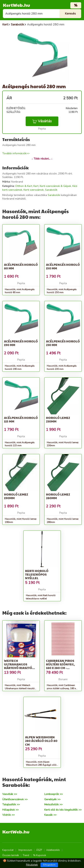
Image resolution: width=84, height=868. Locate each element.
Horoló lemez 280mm (58, 496)
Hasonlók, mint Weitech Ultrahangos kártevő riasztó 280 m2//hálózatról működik (20, 688)
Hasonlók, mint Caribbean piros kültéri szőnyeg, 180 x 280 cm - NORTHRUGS (61, 688)
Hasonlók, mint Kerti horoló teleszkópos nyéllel (41, 597)
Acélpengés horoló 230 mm (63, 343)
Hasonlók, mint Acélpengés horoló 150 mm (62, 291)
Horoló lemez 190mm (16, 496)
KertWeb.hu (16, 5)
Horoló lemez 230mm (58, 419)
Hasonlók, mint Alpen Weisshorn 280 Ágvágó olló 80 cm (41, 765)
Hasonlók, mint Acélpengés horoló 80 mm (20, 291)
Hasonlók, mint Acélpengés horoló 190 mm (20, 367)
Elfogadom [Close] (49, 865)
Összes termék (11, 855)
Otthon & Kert (24, 186)
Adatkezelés (53, 850)
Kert (36, 186)
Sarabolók (51, 190)
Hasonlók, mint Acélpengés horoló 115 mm (20, 444)
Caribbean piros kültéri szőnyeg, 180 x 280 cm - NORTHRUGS (60, 666)
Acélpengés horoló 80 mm (21, 266)
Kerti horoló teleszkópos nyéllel (37, 574)
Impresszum (25, 850)
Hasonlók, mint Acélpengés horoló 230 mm (62, 367)
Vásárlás (42, 121)
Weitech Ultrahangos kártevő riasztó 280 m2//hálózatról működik (21, 668)
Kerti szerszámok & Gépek (55, 186)
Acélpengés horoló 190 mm (21, 343)
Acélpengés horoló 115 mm (21, 419)
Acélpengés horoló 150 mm (63, 266)
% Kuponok (40, 855)
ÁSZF (39, 850)
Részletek (32, 865)
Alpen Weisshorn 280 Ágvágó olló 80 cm (41, 741)
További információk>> (16, 153)
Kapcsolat (8, 850)
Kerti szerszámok (34, 190)
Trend (26, 855)
